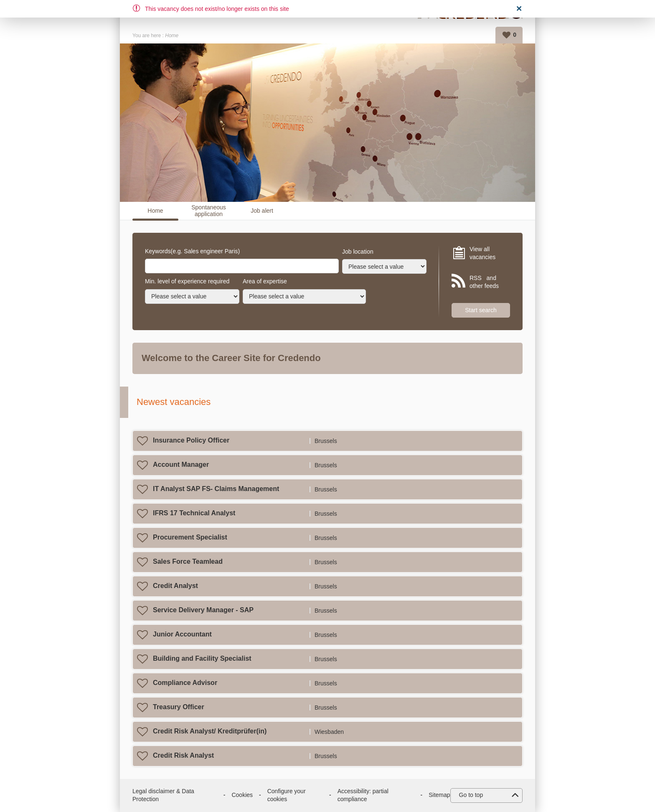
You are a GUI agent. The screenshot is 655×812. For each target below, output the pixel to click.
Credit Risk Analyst (183, 755)
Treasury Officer (179, 707)
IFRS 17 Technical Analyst (194, 513)
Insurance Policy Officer (191, 440)
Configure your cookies (287, 795)
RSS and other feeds (484, 282)
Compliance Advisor (185, 683)
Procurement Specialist (190, 537)
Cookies (242, 795)
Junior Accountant (182, 634)
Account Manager (181, 465)
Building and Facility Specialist (202, 658)
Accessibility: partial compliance (363, 795)
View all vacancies (482, 253)
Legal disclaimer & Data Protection (163, 795)
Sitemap (439, 795)
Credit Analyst (175, 586)
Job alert (262, 211)
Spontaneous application (209, 211)
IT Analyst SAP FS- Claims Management (216, 489)
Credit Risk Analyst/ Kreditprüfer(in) (210, 731)
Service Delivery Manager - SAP (203, 610)
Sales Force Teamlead (188, 561)
